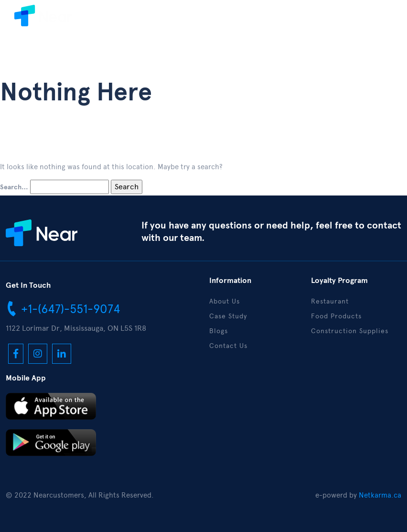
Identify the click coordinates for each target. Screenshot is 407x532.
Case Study (228, 316)
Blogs (219, 331)
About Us (225, 301)
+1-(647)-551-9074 (63, 308)
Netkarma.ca (380, 495)
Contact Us (228, 346)
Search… (14, 187)
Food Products (336, 316)
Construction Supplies (350, 331)
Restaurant (330, 301)
